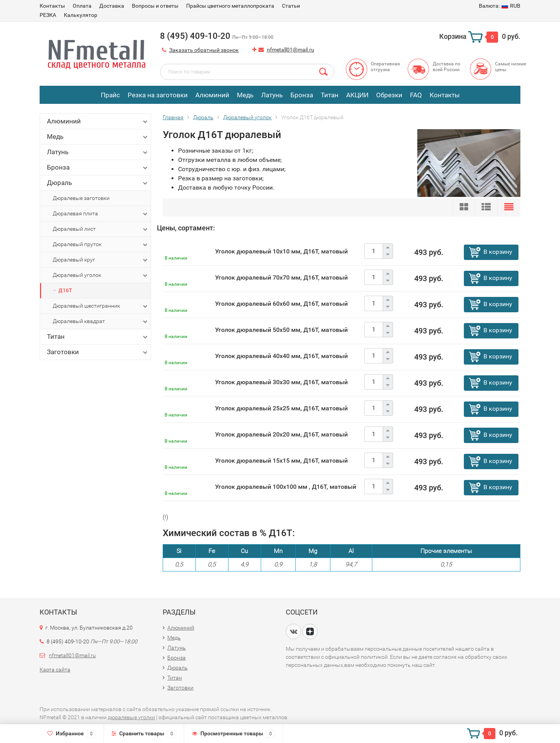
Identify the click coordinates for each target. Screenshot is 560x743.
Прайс (110, 95)
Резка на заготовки (158, 95)
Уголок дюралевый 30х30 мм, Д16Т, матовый (281, 382)
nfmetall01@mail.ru (291, 50)
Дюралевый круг (101, 260)
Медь (245, 95)
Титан (330, 95)
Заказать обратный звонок (204, 50)
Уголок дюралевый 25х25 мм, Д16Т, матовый (281, 408)
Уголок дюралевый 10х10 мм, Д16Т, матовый (281, 251)
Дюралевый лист (101, 229)
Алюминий (212, 95)
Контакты (52, 6)
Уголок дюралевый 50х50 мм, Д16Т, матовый (281, 330)
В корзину (498, 252)
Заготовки (98, 352)
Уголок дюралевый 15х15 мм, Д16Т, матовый (281, 461)
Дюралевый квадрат (101, 322)
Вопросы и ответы (155, 6)
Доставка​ (112, 6)
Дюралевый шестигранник (101, 306)
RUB (500, 6)
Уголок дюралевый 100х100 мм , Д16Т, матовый (286, 487)
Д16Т (65, 290)
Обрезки (389, 95)
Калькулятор (81, 15)
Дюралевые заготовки (81, 198)
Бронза (302, 95)
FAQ (416, 95)
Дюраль (98, 183)
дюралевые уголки (131, 717)
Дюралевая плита (101, 214)
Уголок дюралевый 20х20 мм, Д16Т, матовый (281, 434)
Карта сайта (55, 670)
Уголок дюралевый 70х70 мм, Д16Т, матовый (281, 277)
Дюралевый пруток (101, 245)
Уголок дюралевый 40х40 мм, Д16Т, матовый (281, 356)
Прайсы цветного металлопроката (230, 6)
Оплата (82, 6)
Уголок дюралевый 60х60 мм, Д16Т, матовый (281, 304)
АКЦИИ (357, 95)
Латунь (272, 95)
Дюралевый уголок (101, 275)
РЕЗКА (48, 15)
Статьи (291, 6)
